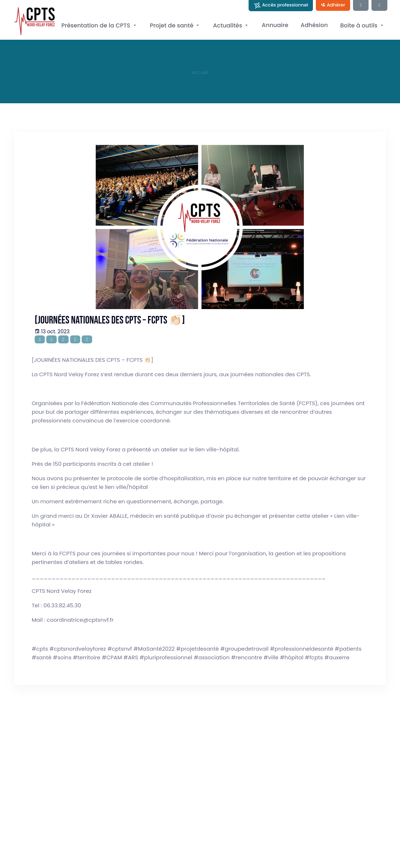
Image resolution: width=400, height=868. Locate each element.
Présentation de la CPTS (100, 25)
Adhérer (333, 5)
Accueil (200, 72)
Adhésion (314, 25)
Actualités (231, 25)
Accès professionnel (281, 5)
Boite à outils (362, 25)
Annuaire (275, 25)
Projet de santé (175, 25)
